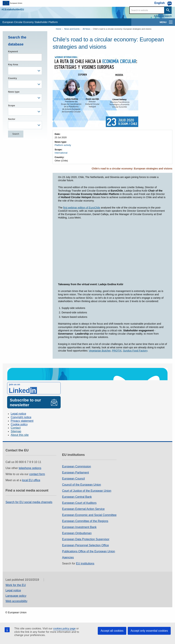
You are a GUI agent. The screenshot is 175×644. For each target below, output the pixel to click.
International (61, 153)
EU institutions (85, 563)
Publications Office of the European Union (89, 551)
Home (58, 29)
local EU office (31, 480)
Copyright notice (21, 417)
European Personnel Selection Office (85, 545)
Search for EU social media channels (29, 502)
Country (12, 78)
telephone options (30, 468)
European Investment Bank (79, 527)
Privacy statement (22, 421)
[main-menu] (171, 22)
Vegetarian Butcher (100, 351)
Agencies (68, 557)
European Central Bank (77, 497)
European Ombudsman (77, 533)
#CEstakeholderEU (13, 9)
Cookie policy (19, 424)
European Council (73, 479)
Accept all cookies (112, 631)
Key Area (13, 64)
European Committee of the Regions (85, 521)
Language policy (16, 596)
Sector (12, 119)
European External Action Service (83, 509)
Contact (16, 428)
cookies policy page (64, 628)
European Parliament (75, 473)
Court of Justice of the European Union (87, 491)
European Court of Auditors (79, 503)
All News (86, 29)
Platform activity (63, 145)
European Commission (77, 466)
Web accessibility (16, 601)
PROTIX (117, 351)
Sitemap (16, 431)
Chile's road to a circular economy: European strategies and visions (122, 29)
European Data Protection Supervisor (86, 539)
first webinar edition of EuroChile (82, 208)
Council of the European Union (82, 485)
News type (14, 92)
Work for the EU (16, 585)
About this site (20, 435)
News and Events (72, 29)
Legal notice (18, 414)
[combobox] (25, 71)
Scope (12, 105)
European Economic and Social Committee (89, 515)
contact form (37, 474)
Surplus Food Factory (135, 351)
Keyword (13, 51)
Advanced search (163, 16)
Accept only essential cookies (149, 631)
